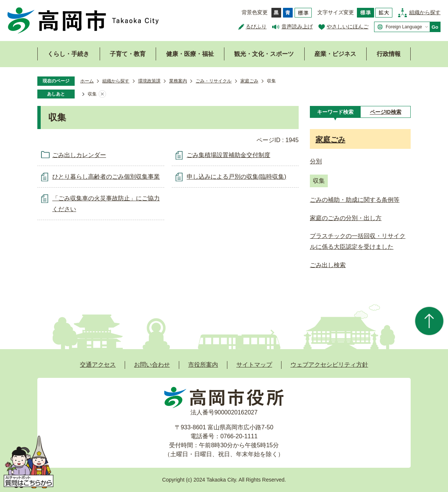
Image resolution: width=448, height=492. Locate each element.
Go (435, 27)
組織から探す (425, 12)
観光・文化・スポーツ (264, 54)
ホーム (87, 81)
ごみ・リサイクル (214, 81)
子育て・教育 (128, 54)
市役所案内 (203, 365)
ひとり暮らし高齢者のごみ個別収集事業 (106, 177)
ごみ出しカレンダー (79, 155)
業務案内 (178, 81)
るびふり (256, 26)
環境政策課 (149, 81)
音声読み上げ (297, 26)
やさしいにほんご (348, 26)
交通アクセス (98, 365)
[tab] (335, 112)
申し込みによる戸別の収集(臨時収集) (237, 177)
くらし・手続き (68, 54)
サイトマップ (254, 365)
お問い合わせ (152, 365)
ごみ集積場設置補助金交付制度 (228, 155)
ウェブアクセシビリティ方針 (329, 365)
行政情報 (389, 54)
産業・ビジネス (335, 54)
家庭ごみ (249, 81)
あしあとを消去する (102, 94)
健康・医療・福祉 (190, 54)
